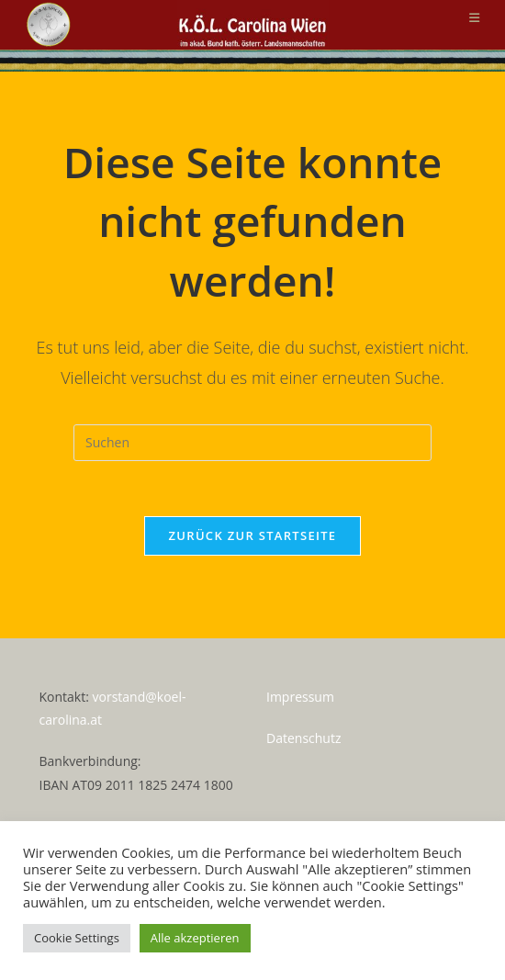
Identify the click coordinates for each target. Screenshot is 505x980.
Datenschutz (303, 738)
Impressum (300, 697)
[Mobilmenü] (475, 17)
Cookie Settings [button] (77, 938)
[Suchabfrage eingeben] (252, 443)
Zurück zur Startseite (253, 535)
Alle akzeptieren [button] (195, 938)
